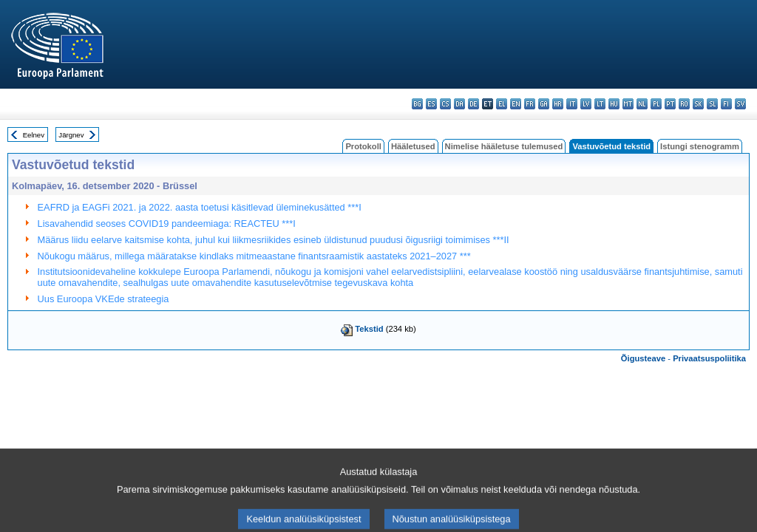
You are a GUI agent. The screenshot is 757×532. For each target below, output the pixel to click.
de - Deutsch (473, 104)
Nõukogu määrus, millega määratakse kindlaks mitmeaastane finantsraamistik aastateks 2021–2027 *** (254, 256)
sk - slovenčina (698, 104)
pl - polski (656, 104)
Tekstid (369, 329)
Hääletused (413, 146)
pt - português (670, 104)
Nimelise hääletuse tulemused (504, 146)
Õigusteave (643, 358)
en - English (516, 104)
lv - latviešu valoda (586, 104)
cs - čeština (445, 104)
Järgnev (71, 135)
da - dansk (459, 104)
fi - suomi (726, 104)
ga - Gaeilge (544, 104)
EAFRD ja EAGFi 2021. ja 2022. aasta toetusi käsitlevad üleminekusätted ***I (200, 207)
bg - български (417, 104)
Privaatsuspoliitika (709, 358)
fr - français (530, 104)
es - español (431, 104)
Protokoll (363, 146)
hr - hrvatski (558, 104)
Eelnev (34, 135)
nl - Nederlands (642, 104)
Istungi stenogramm (700, 146)
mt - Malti (628, 104)
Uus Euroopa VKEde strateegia (103, 299)
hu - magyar (614, 104)
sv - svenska (740, 104)
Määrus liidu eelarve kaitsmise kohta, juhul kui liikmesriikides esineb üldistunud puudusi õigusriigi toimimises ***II (274, 240)
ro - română (684, 104)
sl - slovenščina (712, 104)
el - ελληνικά (502, 104)
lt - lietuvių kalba (600, 104)
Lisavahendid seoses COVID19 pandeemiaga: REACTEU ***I (167, 224)
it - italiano (572, 104)
